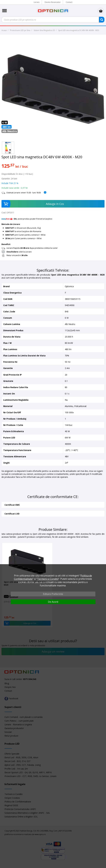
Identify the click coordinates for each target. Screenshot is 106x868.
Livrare (37, 2)
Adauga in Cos (33, 204)
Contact (69, 2)
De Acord (53, 602)
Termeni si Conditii (48, 579)
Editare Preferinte (53, 594)
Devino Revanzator (53, 2)
